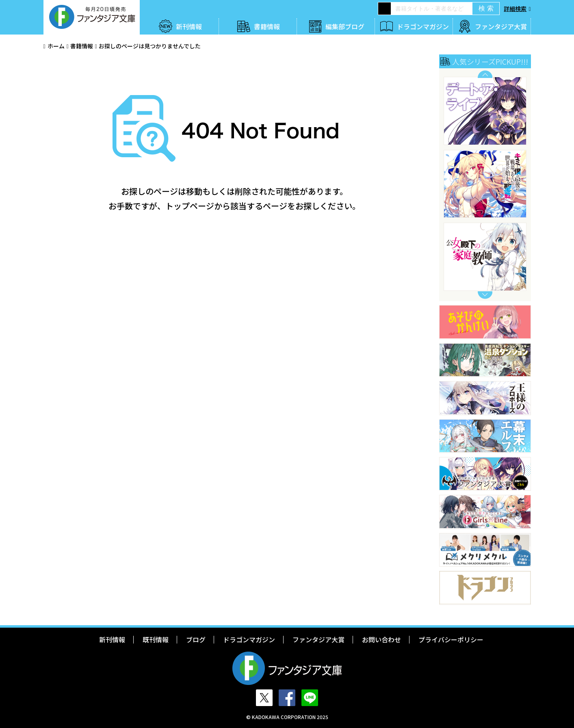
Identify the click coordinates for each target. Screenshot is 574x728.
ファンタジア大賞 (501, 26)
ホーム (56, 46)
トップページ (190, 206)
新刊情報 (189, 26)
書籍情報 (267, 26)
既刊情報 (156, 639)
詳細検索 (515, 9)
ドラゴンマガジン (423, 26)
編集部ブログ (345, 26)
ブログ (196, 639)
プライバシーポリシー (451, 639)
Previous (485, 74)
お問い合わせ (381, 639)
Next (485, 295)
